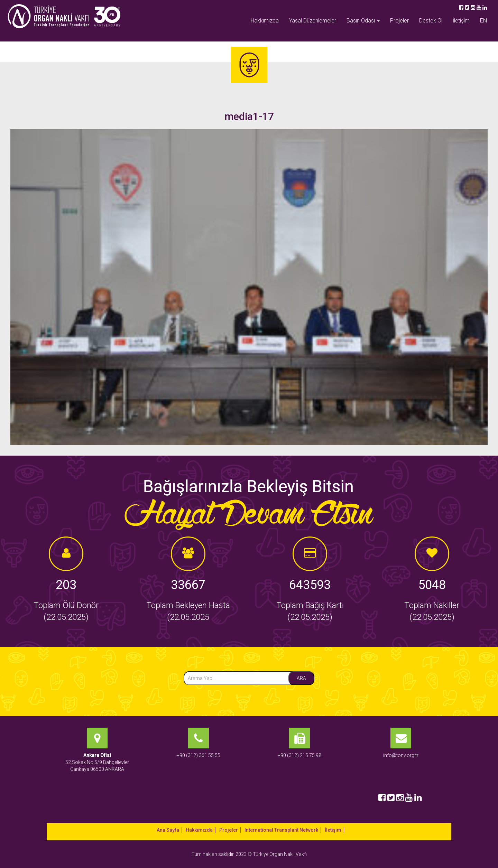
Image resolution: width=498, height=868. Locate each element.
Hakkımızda (265, 21)
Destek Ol (431, 21)
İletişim (461, 21)
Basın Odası (363, 21)
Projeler (399, 21)
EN (483, 21)
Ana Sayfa (168, 830)
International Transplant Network (281, 830)
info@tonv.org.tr (401, 755)
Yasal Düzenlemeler (313, 21)
